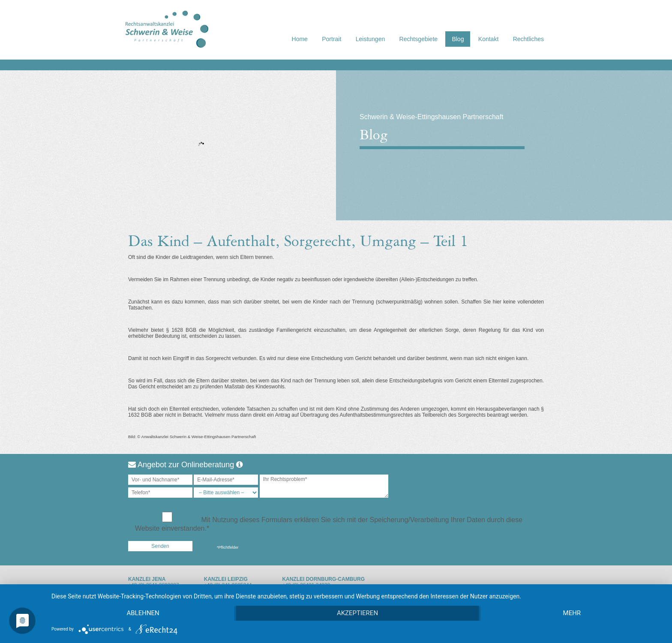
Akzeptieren (357, 613)
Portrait (331, 39)
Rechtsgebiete (419, 39)
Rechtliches (528, 39)
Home (300, 39)
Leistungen (370, 39)
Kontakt (488, 39)
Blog (458, 39)
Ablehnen (143, 613)
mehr (572, 613)
